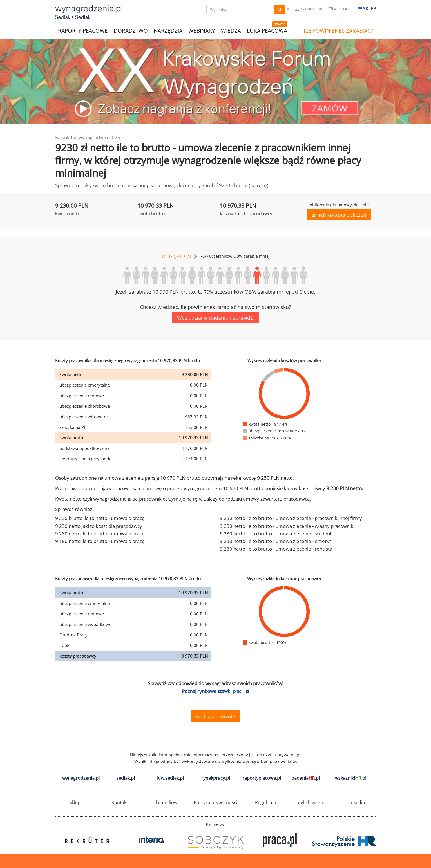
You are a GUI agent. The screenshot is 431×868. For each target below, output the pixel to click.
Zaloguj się (309, 9)
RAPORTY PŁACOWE (83, 30)
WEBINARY (202, 30)
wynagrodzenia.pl (81, 778)
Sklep (367, 9)
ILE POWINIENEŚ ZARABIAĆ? (338, 31)
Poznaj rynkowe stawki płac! (212, 691)
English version (311, 802)
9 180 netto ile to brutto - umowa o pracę (100, 541)
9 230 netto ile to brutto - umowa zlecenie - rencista (276, 549)
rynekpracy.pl (216, 778)
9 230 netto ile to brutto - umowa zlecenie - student (276, 534)
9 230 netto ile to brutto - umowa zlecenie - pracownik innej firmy (291, 518)
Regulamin (266, 802)
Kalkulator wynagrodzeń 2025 (88, 137)
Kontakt (340, 9)
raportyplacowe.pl (262, 778)
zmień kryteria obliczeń (339, 215)
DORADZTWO (131, 31)
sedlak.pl (126, 778)
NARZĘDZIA (168, 30)
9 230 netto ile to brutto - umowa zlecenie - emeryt (275, 541)
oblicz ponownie (216, 716)
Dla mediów (165, 802)
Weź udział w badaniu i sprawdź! (215, 318)
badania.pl (306, 778)
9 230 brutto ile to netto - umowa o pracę (100, 518)
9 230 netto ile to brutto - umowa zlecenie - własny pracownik (287, 526)
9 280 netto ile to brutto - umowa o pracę (100, 534)
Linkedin (356, 802)
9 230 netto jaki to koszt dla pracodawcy (99, 526)
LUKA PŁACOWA (267, 31)
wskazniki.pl (351, 778)
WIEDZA (231, 31)
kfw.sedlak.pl (170, 778)
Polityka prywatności (215, 802)
